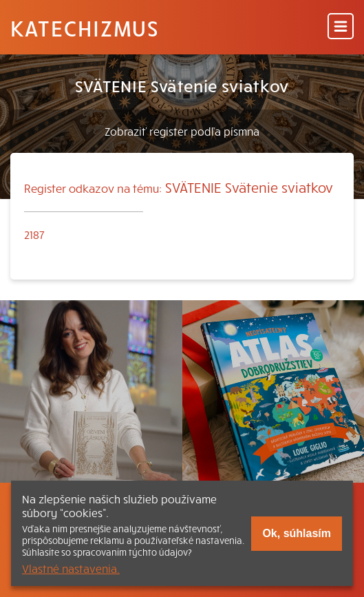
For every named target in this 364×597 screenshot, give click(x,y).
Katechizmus (85, 28)
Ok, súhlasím (297, 533)
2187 (34, 234)
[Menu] (341, 27)
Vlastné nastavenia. (71, 568)
